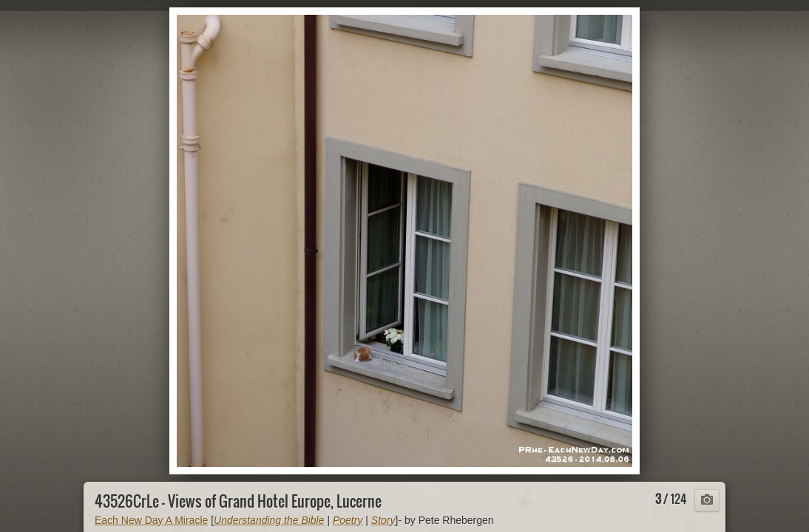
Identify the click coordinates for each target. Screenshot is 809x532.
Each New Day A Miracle (151, 520)
